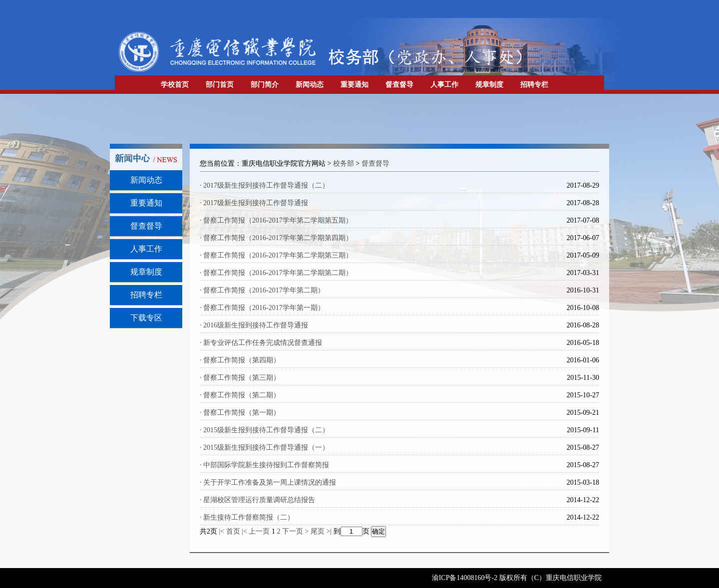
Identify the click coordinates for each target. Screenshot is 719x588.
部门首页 (220, 85)
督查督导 (399, 85)
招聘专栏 (534, 85)
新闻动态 (310, 85)
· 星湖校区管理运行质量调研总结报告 (257, 500)
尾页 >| (322, 531)
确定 (378, 531)
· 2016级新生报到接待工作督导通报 (254, 325)
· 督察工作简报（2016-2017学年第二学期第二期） (276, 273)
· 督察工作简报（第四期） (240, 360)
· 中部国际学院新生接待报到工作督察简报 (264, 465)
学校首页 (175, 85)
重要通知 (355, 85)
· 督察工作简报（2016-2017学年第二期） (262, 290)
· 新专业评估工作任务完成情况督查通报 (261, 343)
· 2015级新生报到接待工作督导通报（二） (264, 430)
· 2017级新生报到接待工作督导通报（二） (264, 185)
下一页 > (296, 531)
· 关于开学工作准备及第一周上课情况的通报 (268, 482)
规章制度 (489, 85)
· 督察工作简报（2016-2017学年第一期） (262, 308)
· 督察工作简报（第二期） (240, 395)
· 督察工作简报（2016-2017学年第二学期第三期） (276, 255)
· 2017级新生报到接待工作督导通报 (254, 203)
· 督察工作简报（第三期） (240, 378)
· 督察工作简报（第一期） (240, 413)
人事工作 (444, 85)
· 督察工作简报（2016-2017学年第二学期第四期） (276, 238)
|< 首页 (230, 531)
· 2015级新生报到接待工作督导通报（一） (264, 447)
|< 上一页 (256, 531)
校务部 (344, 163)
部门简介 (265, 85)
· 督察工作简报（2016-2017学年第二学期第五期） (276, 220)
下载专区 (146, 318)
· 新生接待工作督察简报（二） (247, 517)
